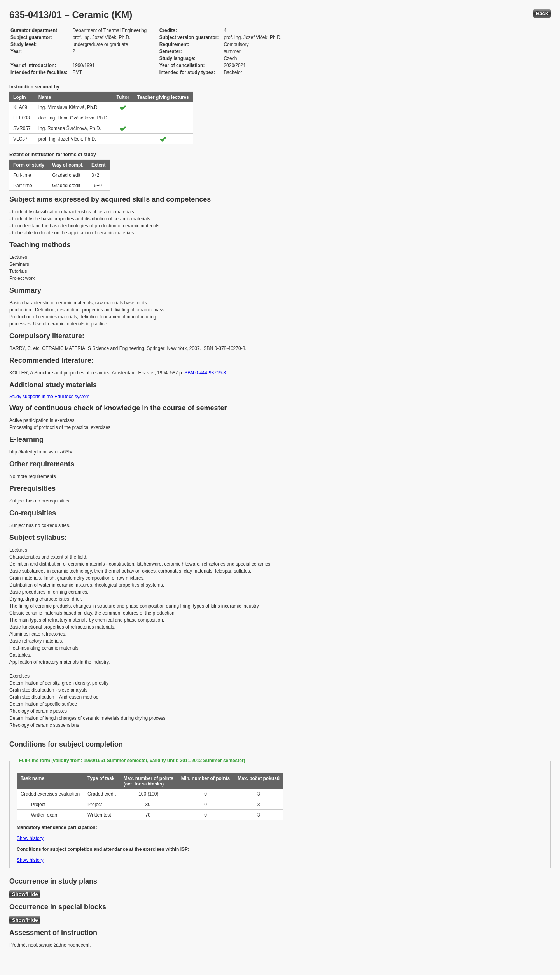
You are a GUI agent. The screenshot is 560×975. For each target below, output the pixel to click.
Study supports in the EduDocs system (49, 397)
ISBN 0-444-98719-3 (205, 373)
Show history (30, 838)
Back (542, 13)
